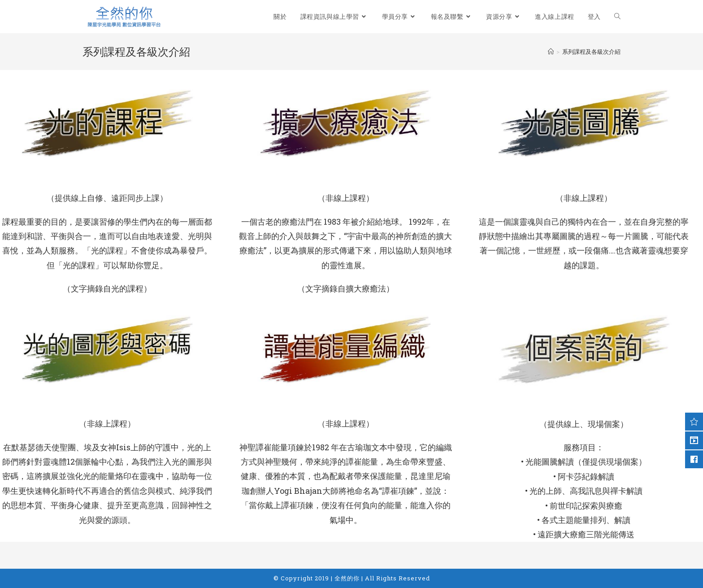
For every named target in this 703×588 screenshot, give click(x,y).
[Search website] (617, 17)
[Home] (551, 52)
